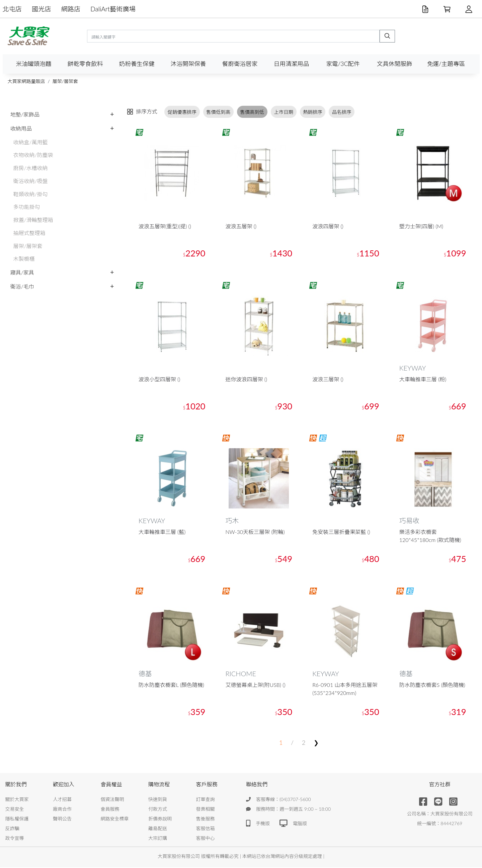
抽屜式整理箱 (29, 233)
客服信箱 (206, 829)
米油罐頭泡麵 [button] (34, 64)
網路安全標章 (115, 819)
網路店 (71, 9)
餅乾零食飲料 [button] (85, 64)
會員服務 (110, 810)
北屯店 (12, 9)
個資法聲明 (112, 800)
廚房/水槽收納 (31, 168)
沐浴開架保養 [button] (188, 64)
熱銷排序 (313, 112)
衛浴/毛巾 (22, 286)
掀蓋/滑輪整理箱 (33, 220)
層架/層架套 (65, 81)
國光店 (42, 9)
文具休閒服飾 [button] (395, 64)
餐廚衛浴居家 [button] (240, 64)
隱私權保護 (17, 819)
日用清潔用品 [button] (292, 64)
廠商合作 (62, 810)
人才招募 (62, 800)
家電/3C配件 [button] (343, 64)
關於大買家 (17, 800)
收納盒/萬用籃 (31, 142)
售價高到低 (252, 112)
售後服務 (206, 819)
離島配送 (158, 829)
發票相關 (206, 810)
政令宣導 (15, 839)
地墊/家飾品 (25, 114)
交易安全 (15, 810)
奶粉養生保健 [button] (137, 64)
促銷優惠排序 (182, 112)
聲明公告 (62, 819)
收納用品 (21, 128)
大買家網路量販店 (26, 81)
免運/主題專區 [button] (446, 64)
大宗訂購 (158, 839)
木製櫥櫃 (24, 259)
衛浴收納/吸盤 (31, 181)
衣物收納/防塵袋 (33, 155)
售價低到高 (218, 112)
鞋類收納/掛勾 (31, 194)
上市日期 (284, 112)
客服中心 (206, 839)
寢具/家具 (22, 272)
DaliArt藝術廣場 (113, 9)
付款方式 (158, 810)
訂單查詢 (206, 800)
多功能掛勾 (27, 207)
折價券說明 (160, 819)
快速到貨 (158, 800)
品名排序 (342, 112)
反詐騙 (12, 829)
